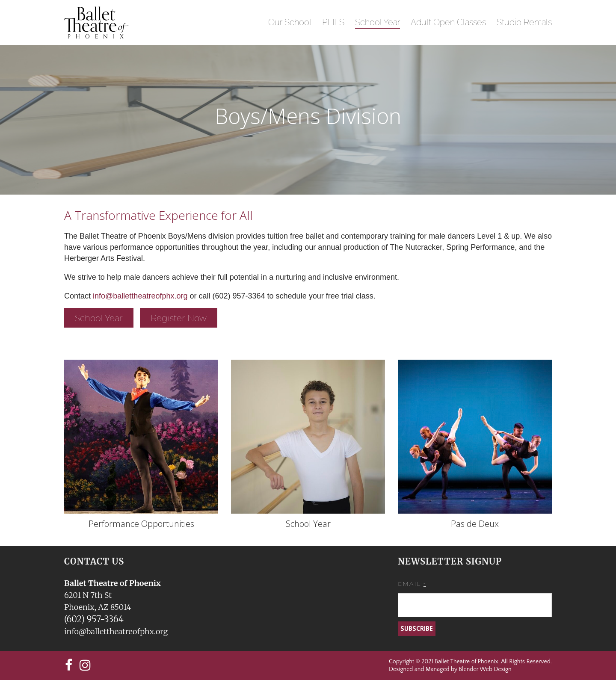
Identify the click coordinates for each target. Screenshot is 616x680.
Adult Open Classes (448, 22)
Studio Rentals (524, 22)
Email (412, 584)
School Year (378, 22)
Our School (290, 22)
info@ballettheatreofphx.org (141, 296)
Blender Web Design (485, 669)
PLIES (333, 22)
